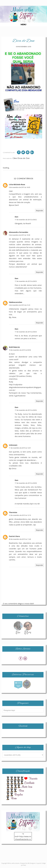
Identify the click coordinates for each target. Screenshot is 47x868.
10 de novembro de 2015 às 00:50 (20, 350)
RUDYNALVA (14, 347)
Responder (40, 211)
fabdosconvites (15, 302)
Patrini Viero (14, 536)
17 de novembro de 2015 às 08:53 (26, 281)
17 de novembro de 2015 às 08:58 (26, 483)
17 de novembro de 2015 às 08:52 (26, 220)
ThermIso (13, 512)
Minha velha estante (13, 863)
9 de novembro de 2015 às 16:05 (19, 187)
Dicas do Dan (24, 158)
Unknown (13, 445)
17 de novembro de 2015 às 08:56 (26, 410)
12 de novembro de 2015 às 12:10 (20, 515)
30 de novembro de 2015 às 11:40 (20, 539)
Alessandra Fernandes (19, 232)
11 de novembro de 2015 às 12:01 (20, 448)
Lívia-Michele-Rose (17, 184)
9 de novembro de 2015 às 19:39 (19, 235)
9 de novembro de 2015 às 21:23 (19, 305)
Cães (15, 158)
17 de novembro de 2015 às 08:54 (26, 332)
